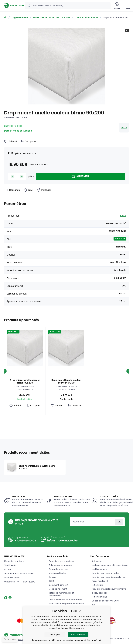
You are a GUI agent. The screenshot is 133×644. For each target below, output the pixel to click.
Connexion (119, 522)
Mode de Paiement (58, 589)
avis (93, 605)
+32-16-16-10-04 (25, 541)
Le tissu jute (97, 585)
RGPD (51, 581)
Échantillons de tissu (58, 569)
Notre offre (97, 561)
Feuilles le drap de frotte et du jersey (51, 18)
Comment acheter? (59, 585)
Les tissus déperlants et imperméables (110, 565)
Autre (124, 128)
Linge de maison (20, 18)
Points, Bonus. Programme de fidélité (66, 604)
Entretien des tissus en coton (106, 573)
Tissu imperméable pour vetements (109, 589)
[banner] (13, 5)
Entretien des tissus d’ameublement (109, 577)
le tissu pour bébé (100, 593)
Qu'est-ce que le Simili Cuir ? (105, 601)
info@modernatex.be (62, 540)
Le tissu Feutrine (99, 597)
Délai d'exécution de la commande (66, 600)
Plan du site (18, 640)
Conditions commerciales (61, 561)
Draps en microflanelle (86, 18)
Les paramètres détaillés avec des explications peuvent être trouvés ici (67, 640)
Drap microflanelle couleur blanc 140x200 (66, 381)
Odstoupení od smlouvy (60, 565)
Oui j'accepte (78, 635)
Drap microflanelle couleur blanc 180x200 (25, 381)
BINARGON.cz (123, 638)
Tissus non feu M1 (100, 581)
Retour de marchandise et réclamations (61, 594)
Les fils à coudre (99, 569)
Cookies (53, 577)
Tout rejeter (55, 635)
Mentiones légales (57, 573)
